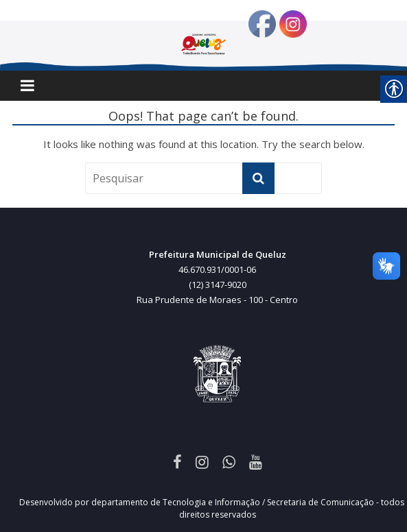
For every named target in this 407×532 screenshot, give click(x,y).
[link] (177, 461)
